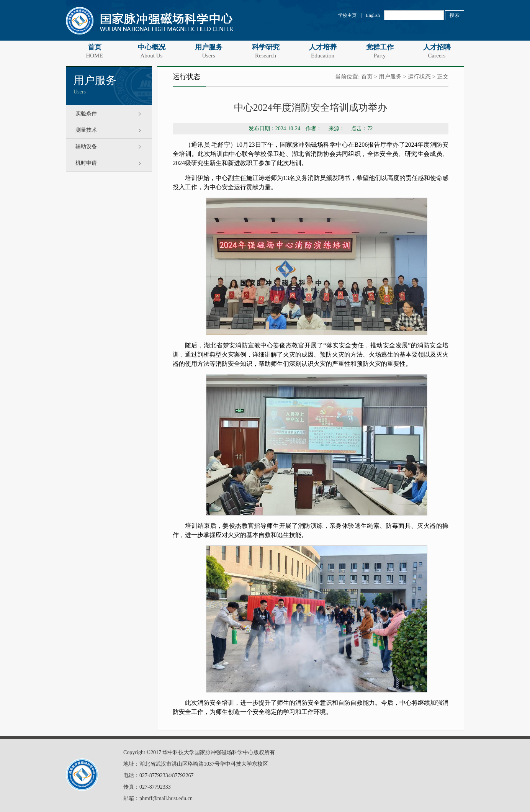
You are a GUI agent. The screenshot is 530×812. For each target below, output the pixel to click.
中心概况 (151, 51)
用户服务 (209, 51)
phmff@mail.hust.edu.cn (166, 798)
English (373, 15)
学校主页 (347, 15)
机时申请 (86, 163)
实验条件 (86, 114)
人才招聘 (437, 51)
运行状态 (419, 77)
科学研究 (266, 51)
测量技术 (86, 130)
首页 (94, 51)
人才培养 (323, 51)
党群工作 (380, 51)
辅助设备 (86, 147)
